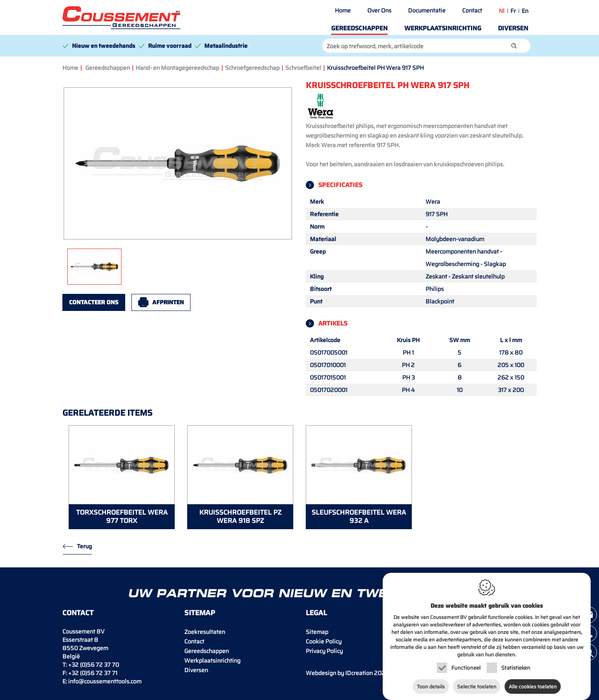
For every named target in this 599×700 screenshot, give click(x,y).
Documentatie (427, 10)
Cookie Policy (324, 641)
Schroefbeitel (303, 68)
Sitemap (317, 632)
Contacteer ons (94, 302)
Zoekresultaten (205, 632)
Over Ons (379, 10)
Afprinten (168, 302)
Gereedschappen (359, 28)
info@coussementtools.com (105, 681)
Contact (472, 10)
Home (343, 10)
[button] (514, 46)
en (525, 11)
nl (502, 11)
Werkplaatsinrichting (443, 28)
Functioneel (466, 662)
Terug (84, 546)
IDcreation (339, 673)
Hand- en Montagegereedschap (177, 68)
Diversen (513, 28)
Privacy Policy (324, 651)
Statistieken (516, 662)
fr (513, 11)
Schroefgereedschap (252, 68)
